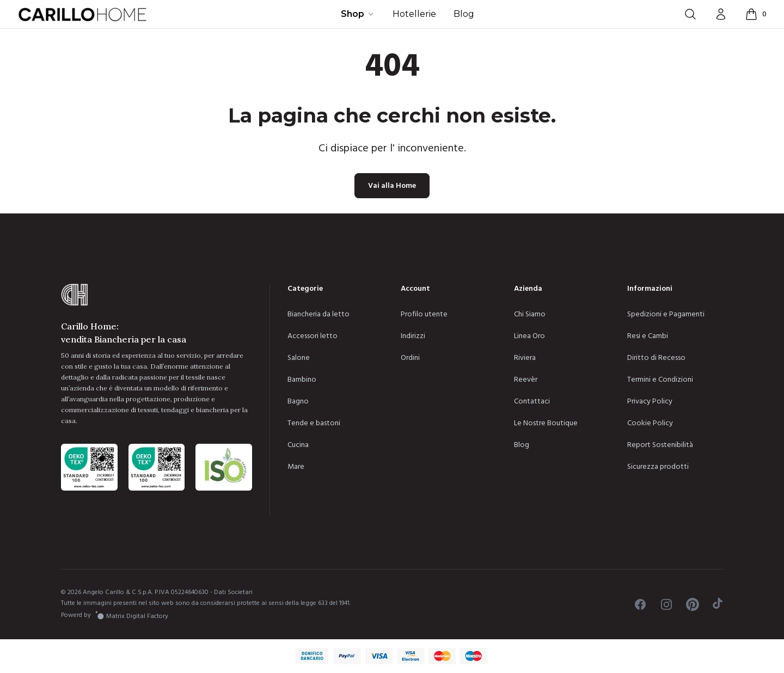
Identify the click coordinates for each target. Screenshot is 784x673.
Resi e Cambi (648, 336)
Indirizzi (413, 336)
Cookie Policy (650, 423)
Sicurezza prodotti (658, 467)
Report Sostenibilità (660, 445)
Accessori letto (313, 336)
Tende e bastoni (314, 423)
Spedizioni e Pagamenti (666, 314)
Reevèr (526, 380)
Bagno (298, 401)
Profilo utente (424, 314)
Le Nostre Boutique (546, 423)
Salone (299, 358)
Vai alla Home (392, 186)
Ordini (410, 358)
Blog (464, 14)
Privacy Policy (650, 401)
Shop (358, 14)
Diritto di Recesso (656, 358)
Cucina (298, 445)
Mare (296, 467)
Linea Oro (529, 336)
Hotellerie (414, 14)
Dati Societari (233, 592)
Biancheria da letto (318, 314)
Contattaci (532, 401)
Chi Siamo (530, 314)
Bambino (302, 380)
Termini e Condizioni (660, 380)
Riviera (525, 358)
